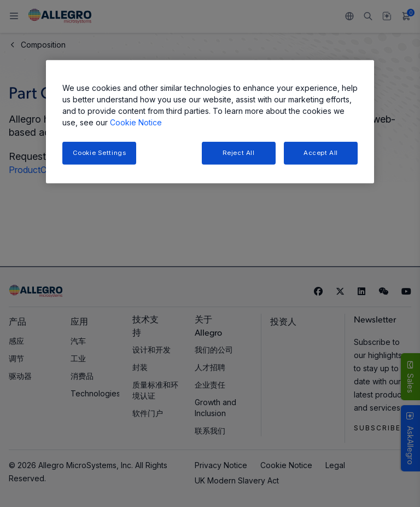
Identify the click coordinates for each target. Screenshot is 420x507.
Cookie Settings (100, 153)
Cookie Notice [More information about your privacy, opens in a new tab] (136, 122)
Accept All (321, 153)
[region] (210, 122)
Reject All (239, 153)
